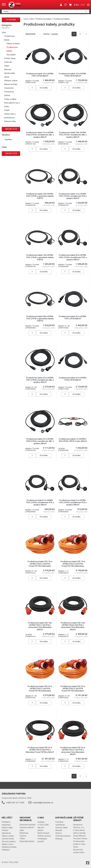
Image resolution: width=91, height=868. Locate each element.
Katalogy (59, 839)
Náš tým (41, 828)
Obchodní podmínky (28, 825)
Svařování (8, 62)
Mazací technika (11, 84)
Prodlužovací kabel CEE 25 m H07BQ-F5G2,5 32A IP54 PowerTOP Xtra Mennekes (73, 689)
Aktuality (59, 830)
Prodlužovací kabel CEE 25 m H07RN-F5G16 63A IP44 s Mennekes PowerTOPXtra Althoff (40, 750)
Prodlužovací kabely (9, 38)
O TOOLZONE (43, 825)
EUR (83, 5)
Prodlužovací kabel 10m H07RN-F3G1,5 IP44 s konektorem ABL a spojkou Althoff (73, 135)
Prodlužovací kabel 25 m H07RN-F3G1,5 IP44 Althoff (73, 318)
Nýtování (8, 69)
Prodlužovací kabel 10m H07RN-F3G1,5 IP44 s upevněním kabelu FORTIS (40, 196)
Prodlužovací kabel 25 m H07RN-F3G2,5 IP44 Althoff (73, 379)
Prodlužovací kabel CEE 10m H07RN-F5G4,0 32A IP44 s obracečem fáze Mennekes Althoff (73, 626)
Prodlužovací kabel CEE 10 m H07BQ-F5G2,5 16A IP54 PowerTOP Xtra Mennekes (40, 564)
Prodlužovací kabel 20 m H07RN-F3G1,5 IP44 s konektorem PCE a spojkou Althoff (73, 257)
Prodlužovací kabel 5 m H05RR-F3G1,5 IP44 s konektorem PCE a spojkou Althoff (40, 503)
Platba (22, 839)
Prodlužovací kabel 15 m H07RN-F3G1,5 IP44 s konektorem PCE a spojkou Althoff (73, 196)
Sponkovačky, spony (10, 75)
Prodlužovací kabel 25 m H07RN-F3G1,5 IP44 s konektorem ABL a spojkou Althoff (40, 380)
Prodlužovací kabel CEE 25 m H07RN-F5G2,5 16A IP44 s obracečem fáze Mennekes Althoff (73, 751)
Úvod (26, 19)
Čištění (7, 110)
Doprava (23, 836)
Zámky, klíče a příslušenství (10, 116)
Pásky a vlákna (10, 99)
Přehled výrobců (44, 836)
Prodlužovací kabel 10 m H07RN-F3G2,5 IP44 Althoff (73, 75)
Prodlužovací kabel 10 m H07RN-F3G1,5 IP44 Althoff (40, 75)
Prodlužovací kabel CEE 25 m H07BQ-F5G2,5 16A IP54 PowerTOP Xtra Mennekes (40, 689)
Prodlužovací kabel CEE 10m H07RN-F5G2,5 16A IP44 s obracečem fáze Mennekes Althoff (40, 626)
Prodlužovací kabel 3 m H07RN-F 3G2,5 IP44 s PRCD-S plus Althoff (73, 440)
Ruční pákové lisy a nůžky (12, 105)
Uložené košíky (8, 839)
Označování (9, 88)
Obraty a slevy (8, 844)
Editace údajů (7, 828)
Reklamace (24, 833)
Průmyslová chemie (9, 94)
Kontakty (41, 822)
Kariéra (40, 830)
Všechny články (62, 828)
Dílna (4, 32)
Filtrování (11, 20)
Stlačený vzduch (11, 81)
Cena (4, 147)
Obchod (58, 833)
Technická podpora (63, 836)
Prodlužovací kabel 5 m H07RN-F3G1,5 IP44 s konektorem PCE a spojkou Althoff (73, 503)
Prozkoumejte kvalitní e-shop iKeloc (79, 844)
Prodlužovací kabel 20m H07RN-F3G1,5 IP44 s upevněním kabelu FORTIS (40, 319)
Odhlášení (6, 850)
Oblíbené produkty (9, 847)
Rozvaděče (11, 55)
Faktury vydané (8, 836)
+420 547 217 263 (15, 803)
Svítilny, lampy (10, 58)
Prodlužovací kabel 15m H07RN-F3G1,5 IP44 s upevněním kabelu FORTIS (40, 257)
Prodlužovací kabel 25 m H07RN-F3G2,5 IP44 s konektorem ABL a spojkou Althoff (40, 441)
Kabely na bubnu (13, 44)
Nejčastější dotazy (27, 841)
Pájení (7, 66)
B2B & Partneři (43, 833)
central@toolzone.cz (43, 803)
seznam (55, 34)
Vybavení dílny (10, 121)
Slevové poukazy (9, 841)
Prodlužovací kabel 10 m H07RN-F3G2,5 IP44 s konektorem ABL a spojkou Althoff (40, 135)
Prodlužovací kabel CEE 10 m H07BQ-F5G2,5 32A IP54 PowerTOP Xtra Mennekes (73, 564)
